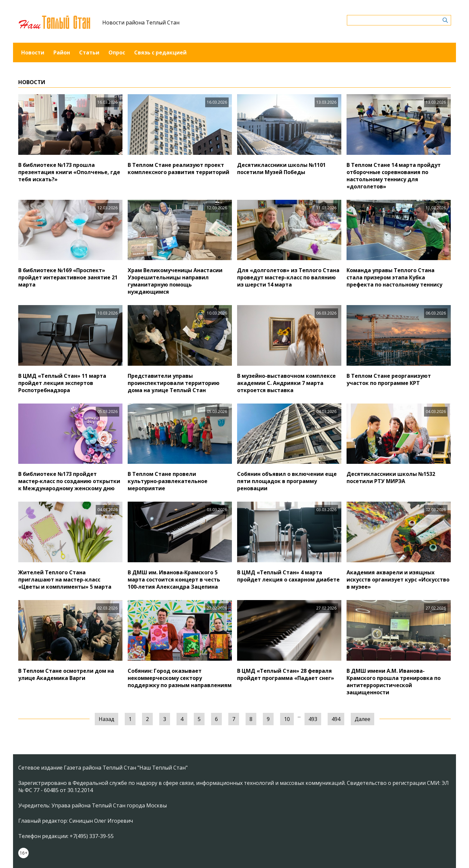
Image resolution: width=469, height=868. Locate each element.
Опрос (117, 52)
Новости (33, 52)
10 (287, 719)
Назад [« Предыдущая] (107, 719)
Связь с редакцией (160, 52)
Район (62, 52)
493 (313, 719)
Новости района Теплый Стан (141, 22)
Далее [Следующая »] (362, 719)
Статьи (89, 52)
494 (336, 719)
